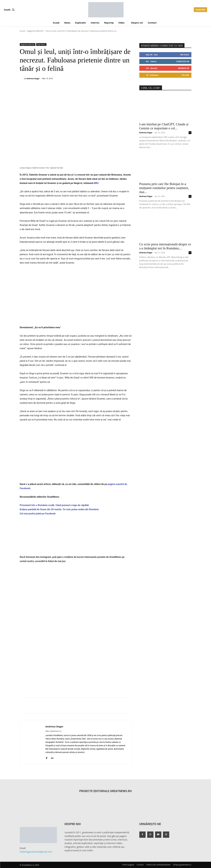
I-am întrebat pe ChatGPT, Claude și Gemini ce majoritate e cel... (164, 126)
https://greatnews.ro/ (54, 731)
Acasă (22, 31)
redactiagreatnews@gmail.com (36, 852)
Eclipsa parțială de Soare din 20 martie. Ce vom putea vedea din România (59, 509)
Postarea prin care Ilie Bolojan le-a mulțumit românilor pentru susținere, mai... (164, 188)
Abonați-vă (184, 68)
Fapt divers (41, 44)
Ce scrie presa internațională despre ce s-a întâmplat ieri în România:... (165, 246)
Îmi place (185, 55)
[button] (10, 10)
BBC (96, 183)
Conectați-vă (183, 61)
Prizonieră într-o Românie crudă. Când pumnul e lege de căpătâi (54, 505)
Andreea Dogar (33, 78)
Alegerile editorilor (35, 31)
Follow (185, 75)
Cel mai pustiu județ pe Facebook (38, 514)
